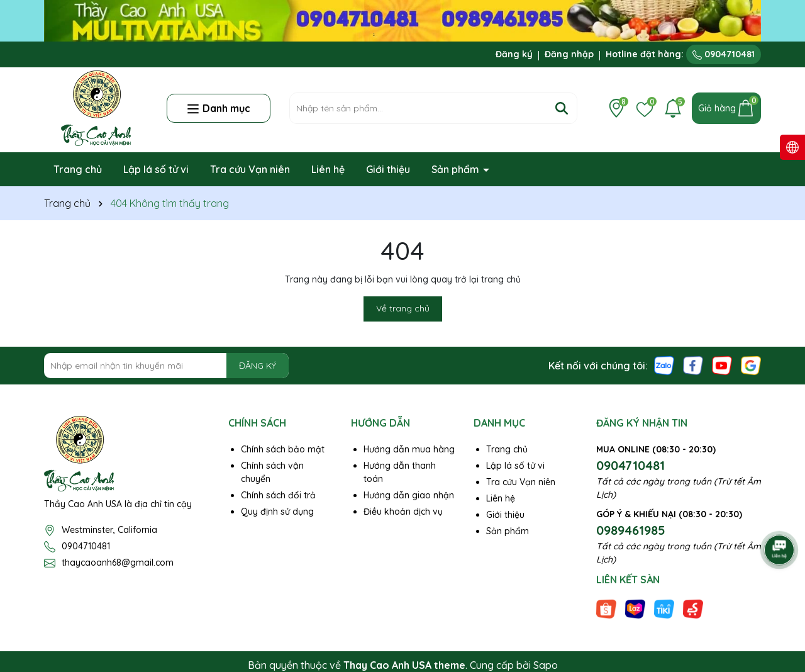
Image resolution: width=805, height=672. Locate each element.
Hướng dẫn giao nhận (409, 495)
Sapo (546, 665)
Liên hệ (328, 169)
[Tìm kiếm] (562, 108)
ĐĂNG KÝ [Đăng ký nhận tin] (258, 366)
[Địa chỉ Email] (166, 366)
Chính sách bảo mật (283, 449)
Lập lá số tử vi (156, 169)
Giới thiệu (388, 169)
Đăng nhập (569, 54)
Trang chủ (78, 169)
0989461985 (631, 530)
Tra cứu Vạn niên (250, 169)
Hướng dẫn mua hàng (409, 449)
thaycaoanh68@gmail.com (118, 563)
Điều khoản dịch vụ (403, 512)
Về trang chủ (403, 308)
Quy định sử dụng (277, 512)
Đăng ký (514, 54)
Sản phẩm (457, 169)
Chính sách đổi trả (278, 495)
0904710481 (724, 54)
